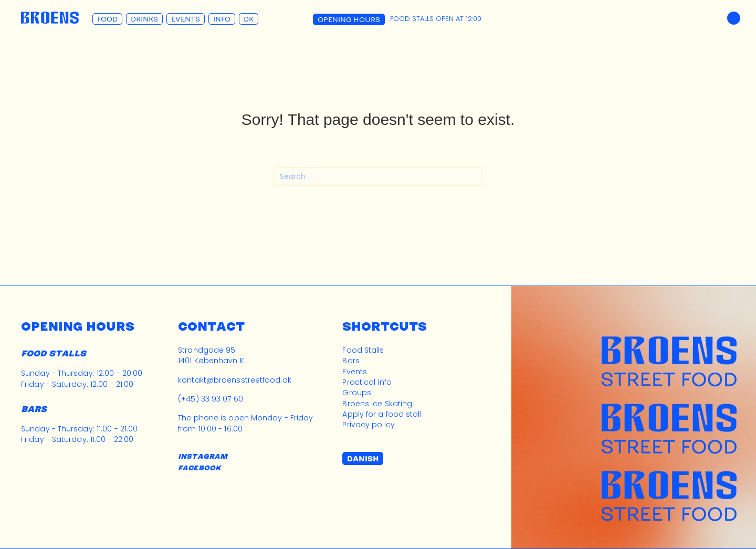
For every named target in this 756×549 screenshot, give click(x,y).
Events (186, 19)
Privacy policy (368, 425)
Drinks (144, 19)
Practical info (367, 382)
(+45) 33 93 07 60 (211, 399)
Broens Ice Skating (377, 404)
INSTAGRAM (203, 456)
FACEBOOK (199, 468)
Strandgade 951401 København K (211, 355)
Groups (357, 393)
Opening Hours (349, 19)
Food (107, 19)
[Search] (378, 177)
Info (222, 19)
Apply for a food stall (382, 414)
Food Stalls (363, 350)
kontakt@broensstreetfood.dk (235, 380)
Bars (351, 361)
